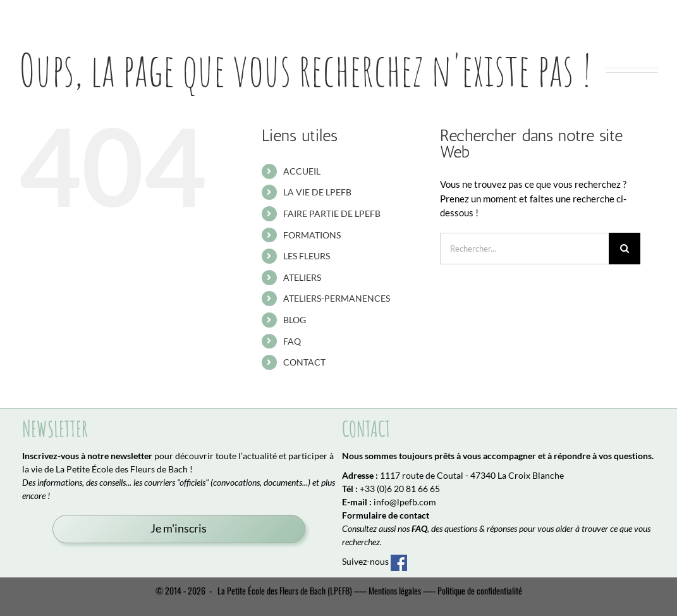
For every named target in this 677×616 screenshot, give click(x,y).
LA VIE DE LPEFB (317, 192)
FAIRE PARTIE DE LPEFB (332, 213)
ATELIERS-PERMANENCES (337, 298)
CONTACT (304, 362)
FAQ (292, 341)
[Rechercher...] (524, 249)
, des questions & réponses (464, 528)
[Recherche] (625, 249)
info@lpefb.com (405, 502)
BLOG (295, 320)
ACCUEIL (302, 171)
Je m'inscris (179, 528)
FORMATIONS (312, 235)
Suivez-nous (375, 562)
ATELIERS (302, 277)
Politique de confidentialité (480, 590)
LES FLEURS (307, 256)
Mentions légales (395, 590)
